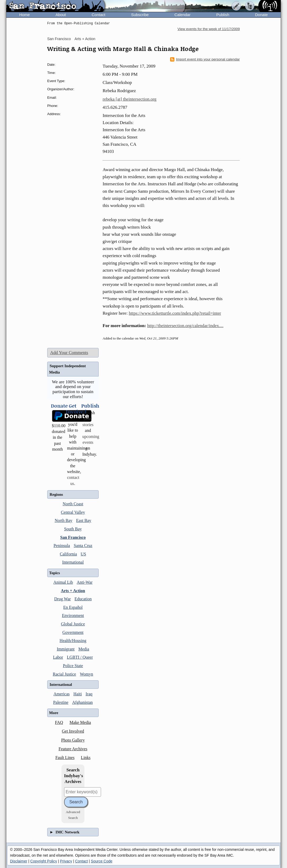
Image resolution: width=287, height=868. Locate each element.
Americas (62, 694)
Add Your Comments (69, 353)
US (83, 554)
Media (84, 649)
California (68, 554)
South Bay (73, 529)
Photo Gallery (73, 740)
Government (73, 632)
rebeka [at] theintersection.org (130, 99)
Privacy (66, 861)
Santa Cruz (83, 546)
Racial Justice (64, 674)
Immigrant (66, 649)
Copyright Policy (44, 861)
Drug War (63, 599)
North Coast (73, 504)
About (61, 15)
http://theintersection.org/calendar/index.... (185, 326)
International (73, 562)
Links (86, 758)
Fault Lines (65, 758)
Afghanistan (82, 702)
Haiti (78, 694)
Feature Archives (73, 749)
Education (83, 599)
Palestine (61, 702)
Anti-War (85, 582)
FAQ (59, 722)
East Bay (84, 520)
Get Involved (73, 731)
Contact (98, 15)
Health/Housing (73, 641)
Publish (223, 15)
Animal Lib (63, 582)
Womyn (87, 674)
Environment (73, 615)
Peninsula (62, 546)
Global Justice (73, 624)
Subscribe (140, 15)
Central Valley (73, 512)
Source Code (102, 861)
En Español (73, 607)
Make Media (80, 722)
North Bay (63, 520)
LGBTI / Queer (80, 657)
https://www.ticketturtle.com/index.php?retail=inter (175, 313)
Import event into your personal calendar (205, 59)
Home (25, 15)
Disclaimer (19, 861)
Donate (261, 15)
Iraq (89, 694)
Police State (73, 666)
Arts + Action (85, 39)
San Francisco (59, 39)
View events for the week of (209, 29)
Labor (58, 657)
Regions (56, 494)
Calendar (182, 15)
